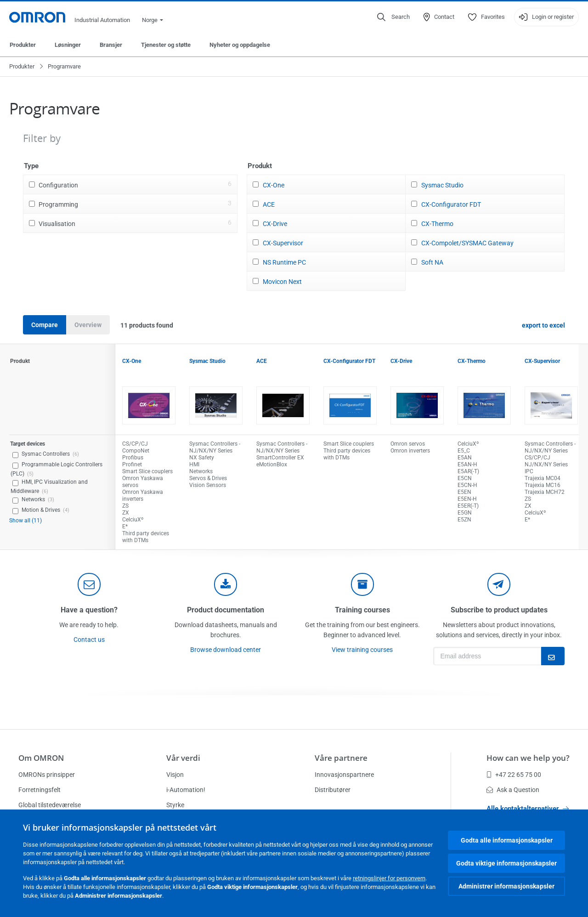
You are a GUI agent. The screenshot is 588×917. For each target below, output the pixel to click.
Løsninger (68, 45)
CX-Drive (275, 224)
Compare (45, 325)
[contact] (89, 584)
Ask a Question (513, 790)
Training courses (362, 610)
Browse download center (226, 650)
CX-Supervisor (283, 243)
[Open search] (393, 17)
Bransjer (111, 45)
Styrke (175, 805)
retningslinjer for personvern (389, 878)
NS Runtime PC (284, 262)
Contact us (89, 640)
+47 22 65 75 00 (514, 775)
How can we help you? (528, 758)
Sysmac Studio (442, 185)
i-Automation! (186, 790)
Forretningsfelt (40, 790)
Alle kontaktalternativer (528, 809)
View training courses (362, 650)
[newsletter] (499, 584)
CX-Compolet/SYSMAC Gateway (467, 243)
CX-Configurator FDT (451, 204)
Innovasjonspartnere (344, 775)
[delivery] (362, 584)
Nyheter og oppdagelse (240, 45)
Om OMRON (41, 758)
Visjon (175, 775)
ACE (269, 204)
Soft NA (432, 262)
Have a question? (89, 610)
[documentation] (226, 584)
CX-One (274, 185)
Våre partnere (341, 758)
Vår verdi (183, 758)
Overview (88, 325)
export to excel (543, 325)
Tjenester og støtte (166, 45)
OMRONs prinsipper (47, 775)
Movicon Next (282, 282)
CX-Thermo (437, 224)
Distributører (333, 790)
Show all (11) (25, 521)
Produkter (23, 45)
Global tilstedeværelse (50, 805)
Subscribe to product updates (499, 610)
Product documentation (226, 610)
